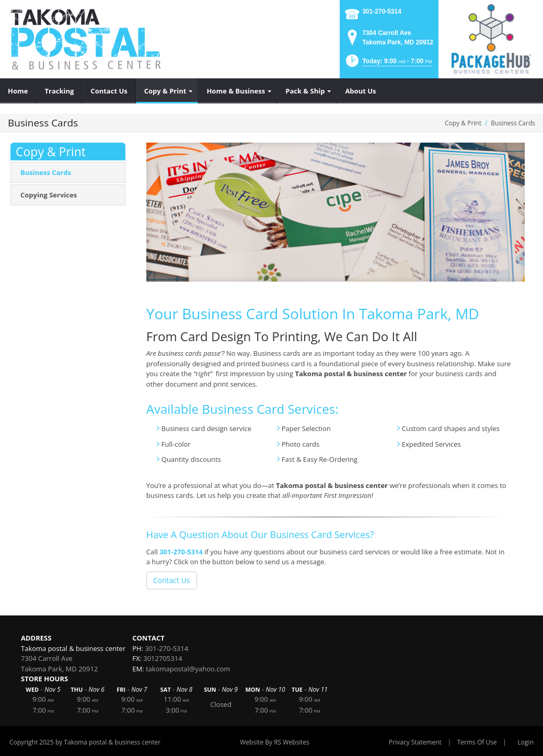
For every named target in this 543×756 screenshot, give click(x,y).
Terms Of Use (477, 742)
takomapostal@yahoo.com (188, 669)
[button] (388, 64)
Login (526, 742)
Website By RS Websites (275, 742)
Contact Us (172, 580)
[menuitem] (18, 91)
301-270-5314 (382, 11)
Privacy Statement (415, 742)
